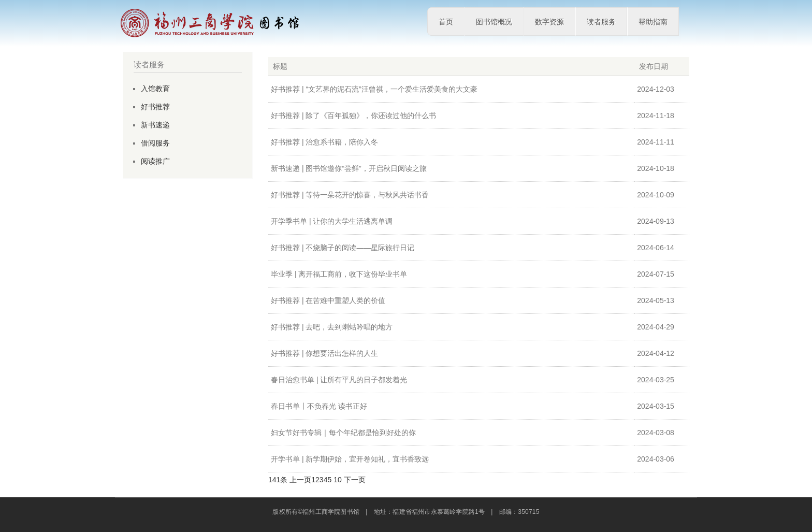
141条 (278, 480)
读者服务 (601, 22)
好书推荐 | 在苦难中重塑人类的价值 (328, 300)
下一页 (355, 480)
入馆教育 (155, 89)
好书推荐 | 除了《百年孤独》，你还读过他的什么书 (353, 116)
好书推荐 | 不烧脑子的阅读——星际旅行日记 (343, 248)
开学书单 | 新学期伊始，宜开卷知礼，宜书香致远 (350, 459)
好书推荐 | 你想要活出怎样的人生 (324, 353)
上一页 (300, 480)
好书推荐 (155, 107)
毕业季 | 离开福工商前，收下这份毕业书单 (339, 274)
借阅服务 (155, 143)
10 (338, 480)
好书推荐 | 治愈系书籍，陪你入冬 (324, 142)
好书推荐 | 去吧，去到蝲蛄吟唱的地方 (332, 327)
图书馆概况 (494, 22)
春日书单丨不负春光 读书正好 (319, 406)
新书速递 (155, 125)
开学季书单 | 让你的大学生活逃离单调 (332, 221)
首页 (446, 22)
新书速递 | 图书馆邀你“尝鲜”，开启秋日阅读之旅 (349, 168)
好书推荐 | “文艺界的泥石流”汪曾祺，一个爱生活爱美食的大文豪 (374, 89)
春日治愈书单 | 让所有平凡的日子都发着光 (339, 380)
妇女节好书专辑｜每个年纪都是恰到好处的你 (343, 433)
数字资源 (549, 22)
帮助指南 (653, 22)
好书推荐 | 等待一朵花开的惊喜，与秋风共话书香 (350, 195)
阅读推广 (155, 161)
